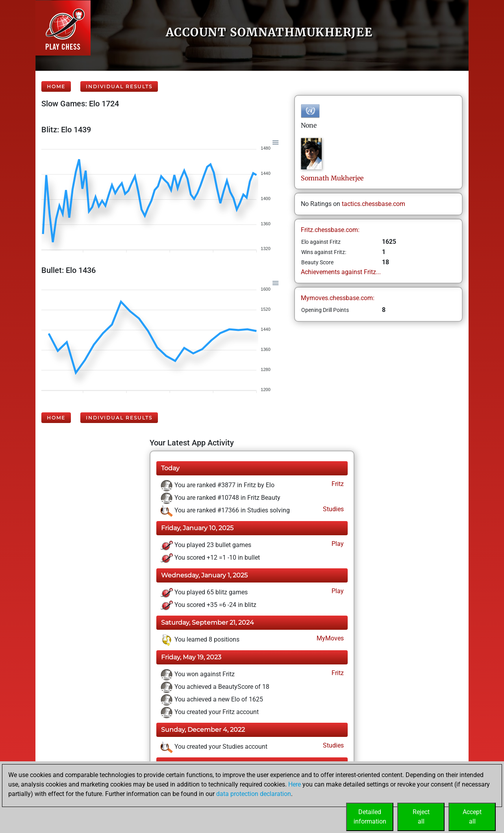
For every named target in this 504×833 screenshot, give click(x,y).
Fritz (337, 484)
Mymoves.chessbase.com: (338, 298)
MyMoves (329, 638)
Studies (333, 509)
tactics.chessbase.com (373, 204)
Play (337, 544)
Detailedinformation (370, 817)
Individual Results (119, 86)
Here (295, 784)
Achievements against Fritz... (341, 272)
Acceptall (472, 817)
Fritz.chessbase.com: (330, 230)
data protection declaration (254, 794)
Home (56, 86)
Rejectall (421, 817)
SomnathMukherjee (332, 178)
